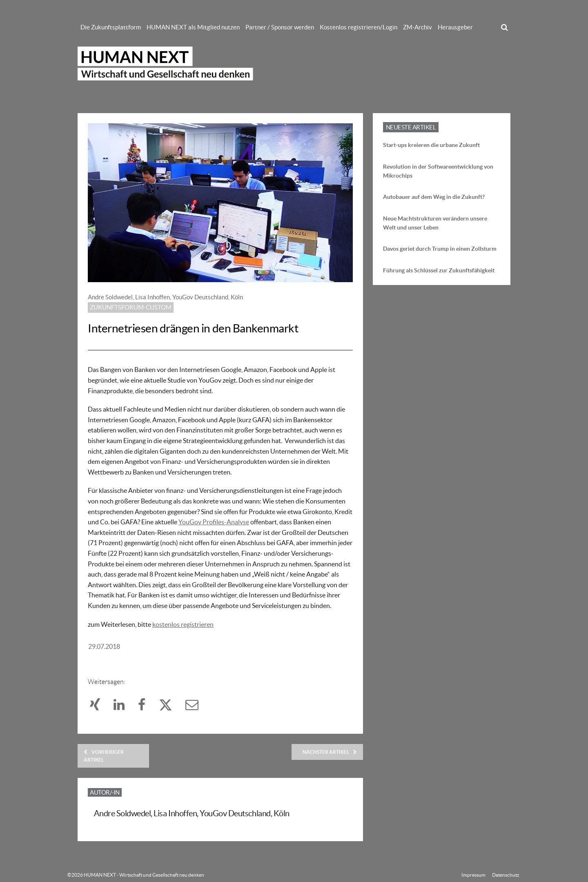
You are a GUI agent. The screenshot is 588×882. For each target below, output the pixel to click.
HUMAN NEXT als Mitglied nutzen (193, 27)
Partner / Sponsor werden (280, 27)
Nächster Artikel (330, 752)
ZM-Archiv (418, 27)
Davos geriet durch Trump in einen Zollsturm (440, 249)
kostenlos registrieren (183, 624)
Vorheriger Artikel (104, 756)
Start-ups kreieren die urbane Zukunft (431, 145)
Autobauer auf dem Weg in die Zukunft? (434, 197)
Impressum (473, 875)
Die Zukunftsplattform (111, 27)
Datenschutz (506, 875)
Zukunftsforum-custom (131, 307)
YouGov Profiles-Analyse (214, 522)
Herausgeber (455, 27)
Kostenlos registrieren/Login (359, 27)
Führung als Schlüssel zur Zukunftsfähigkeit (439, 270)
